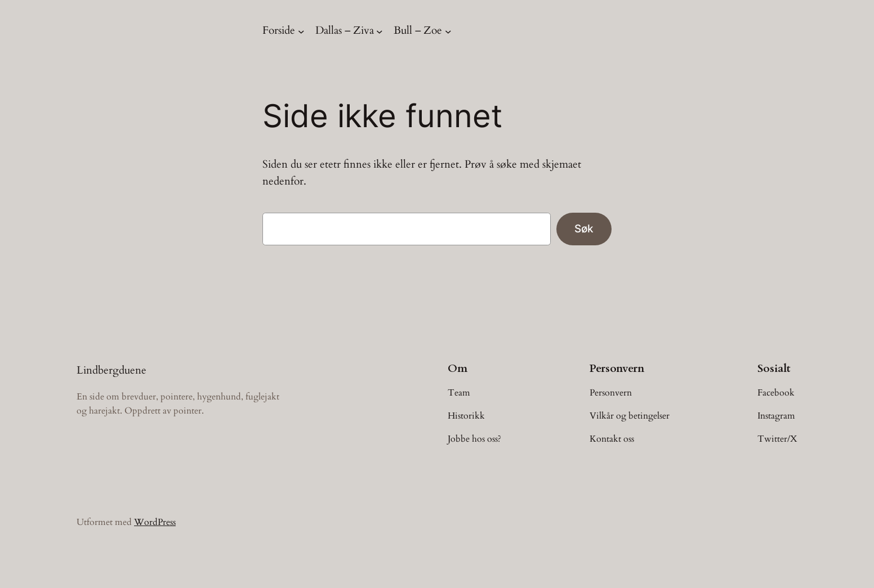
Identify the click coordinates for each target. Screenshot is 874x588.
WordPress (155, 522)
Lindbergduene (112, 370)
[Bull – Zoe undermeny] (448, 31)
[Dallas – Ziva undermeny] (380, 31)
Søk (584, 228)
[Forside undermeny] (301, 31)
